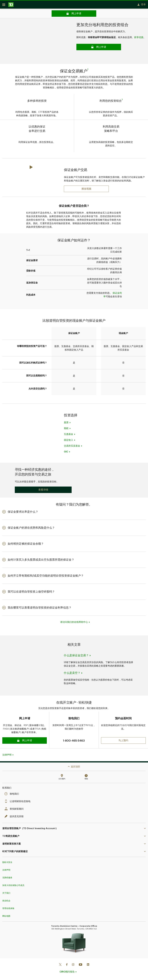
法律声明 (7, 754)
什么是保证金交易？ (76, 656)
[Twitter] (60, 964)
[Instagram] (73, 964)
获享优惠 (139, 38)
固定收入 (69, 441)
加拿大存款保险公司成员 (13, 884)
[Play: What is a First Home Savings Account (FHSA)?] (86, 190)
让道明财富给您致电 (18, 800)
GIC (66, 453)
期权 (66, 429)
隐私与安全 (7, 861)
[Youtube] (81, 964)
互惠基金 (69, 435)
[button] (43, 491)
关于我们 (6, 892)
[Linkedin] (88, 964)
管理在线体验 (8, 907)
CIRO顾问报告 (67, 971)
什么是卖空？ (72, 674)
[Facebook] (67, 964)
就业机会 (6, 899)
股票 (66, 424)
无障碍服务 (7, 876)
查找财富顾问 (15, 808)
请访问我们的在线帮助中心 (74, 623)
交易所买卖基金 (72, 447)
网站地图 (6, 915)
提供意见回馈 (15, 815)
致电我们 (12, 793)
